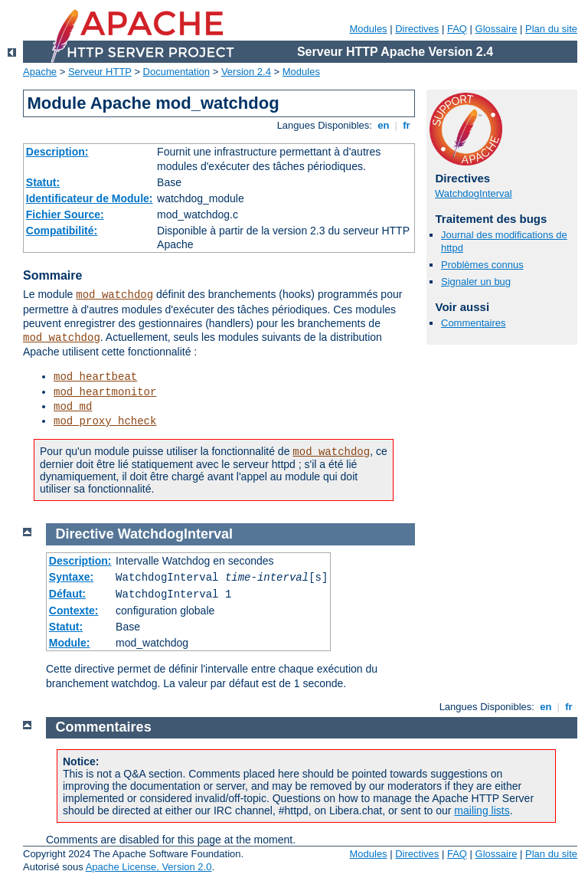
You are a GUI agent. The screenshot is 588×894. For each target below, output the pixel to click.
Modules (368, 29)
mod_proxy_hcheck (105, 421)
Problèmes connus (482, 265)
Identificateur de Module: (90, 198)
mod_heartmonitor (105, 392)
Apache (40, 72)
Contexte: (74, 611)
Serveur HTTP (100, 72)
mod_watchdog (114, 295)
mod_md (73, 407)
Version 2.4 (246, 72)
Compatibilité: (62, 231)
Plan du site (551, 29)
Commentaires (474, 323)
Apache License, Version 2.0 (149, 867)
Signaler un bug (476, 282)
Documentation (176, 72)
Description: (57, 152)
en (384, 125)
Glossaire (497, 29)
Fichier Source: (65, 214)
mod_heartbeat (95, 377)
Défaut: (67, 594)
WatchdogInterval (474, 193)
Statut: (43, 182)
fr (407, 125)
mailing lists (482, 810)
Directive (85, 534)
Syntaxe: (71, 577)
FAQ (457, 29)
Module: (70, 643)
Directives (417, 29)
